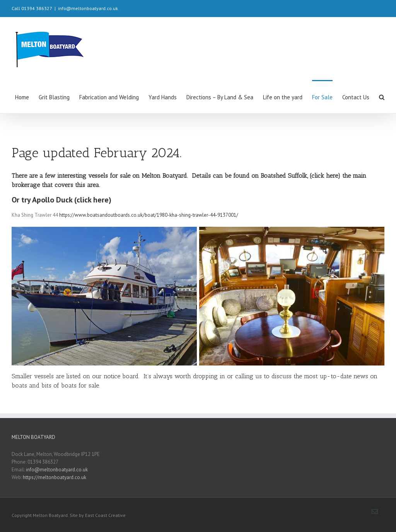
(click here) (325, 176)
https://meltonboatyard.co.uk (55, 477)
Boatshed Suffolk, (284, 176)
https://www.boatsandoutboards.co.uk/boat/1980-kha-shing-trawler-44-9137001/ (149, 215)
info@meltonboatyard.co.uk (88, 8)
